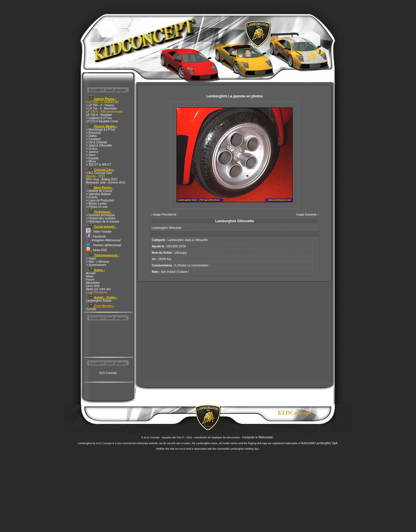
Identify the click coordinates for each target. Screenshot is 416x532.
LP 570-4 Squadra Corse (102, 121)
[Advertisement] (108, 339)
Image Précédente (165, 215)
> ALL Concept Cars (99, 173)
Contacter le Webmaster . (258, 437)
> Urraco (92, 149)
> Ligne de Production (100, 200)
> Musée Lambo (96, 204)
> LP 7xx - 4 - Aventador (102, 109)
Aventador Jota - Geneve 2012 (106, 182)
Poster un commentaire (193, 265)
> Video (91, 258)
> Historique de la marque (103, 221)
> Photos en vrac (97, 207)
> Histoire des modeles (101, 218)
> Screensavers (96, 265)
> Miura (91, 161)
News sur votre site (98, 289)
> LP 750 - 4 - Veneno (100, 105)
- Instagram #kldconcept (103, 240)
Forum (90, 280)
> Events (92, 197)
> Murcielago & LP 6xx (101, 130)
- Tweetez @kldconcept (104, 245)
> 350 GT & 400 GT (99, 165)
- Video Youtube (99, 232)
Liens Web (93, 286)
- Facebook (96, 237)
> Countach (93, 139)
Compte (91, 309)
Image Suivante (307, 215)
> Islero (91, 155)
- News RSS (96, 250)
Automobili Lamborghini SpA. (320, 443)
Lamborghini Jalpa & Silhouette (188, 240)
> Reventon (93, 133)
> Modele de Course (99, 191)
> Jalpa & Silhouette (99, 145)
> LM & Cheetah (97, 142)
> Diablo (91, 136)
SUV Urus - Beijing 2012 (102, 179)
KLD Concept (108, 373)
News (90, 276)
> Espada (92, 158)
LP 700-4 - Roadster (99, 115)
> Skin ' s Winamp (98, 262)
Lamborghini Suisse (99, 301)
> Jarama (92, 152)
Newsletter (93, 283)
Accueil (91, 273)
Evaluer (183, 272)
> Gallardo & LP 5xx (99, 118)
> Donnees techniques (101, 215)
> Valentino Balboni (99, 194)
